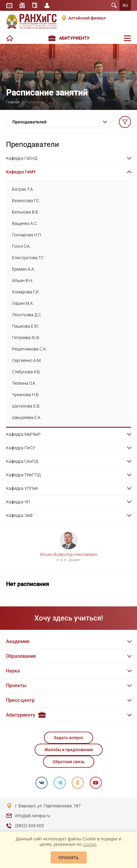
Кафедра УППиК (22, 488)
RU (125, 5)
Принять (69, 858)
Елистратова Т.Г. (28, 258)
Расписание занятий (9, 5)
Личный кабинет (47, 5)
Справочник (35, 5)
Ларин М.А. (23, 303)
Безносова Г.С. (26, 201)
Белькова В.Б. (26, 212)
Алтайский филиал (87, 18)
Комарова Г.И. (26, 292)
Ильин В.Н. (23, 281)
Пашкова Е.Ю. (26, 326)
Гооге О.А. (21, 246)
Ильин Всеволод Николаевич (69, 554)
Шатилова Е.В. (26, 406)
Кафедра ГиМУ (21, 172)
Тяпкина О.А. (24, 383)
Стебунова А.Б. (26, 372)
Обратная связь (69, 762)
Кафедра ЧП (18, 502)
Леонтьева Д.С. (27, 315)
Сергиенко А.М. (27, 360)
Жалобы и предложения (69, 750)
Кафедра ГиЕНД (22, 158)
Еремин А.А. (23, 269)
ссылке (90, 844)
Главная (13, 102)
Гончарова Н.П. (27, 235)
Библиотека (22, 5)
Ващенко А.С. (25, 223)
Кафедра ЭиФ (19, 515)
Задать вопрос (68, 738)
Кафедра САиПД (22, 461)
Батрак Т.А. (23, 189)
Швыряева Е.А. (27, 417)
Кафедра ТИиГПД (23, 475)
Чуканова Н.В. (26, 395)
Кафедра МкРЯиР (23, 434)
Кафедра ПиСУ (21, 448)
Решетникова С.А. (29, 349)
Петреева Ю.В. (26, 338)
